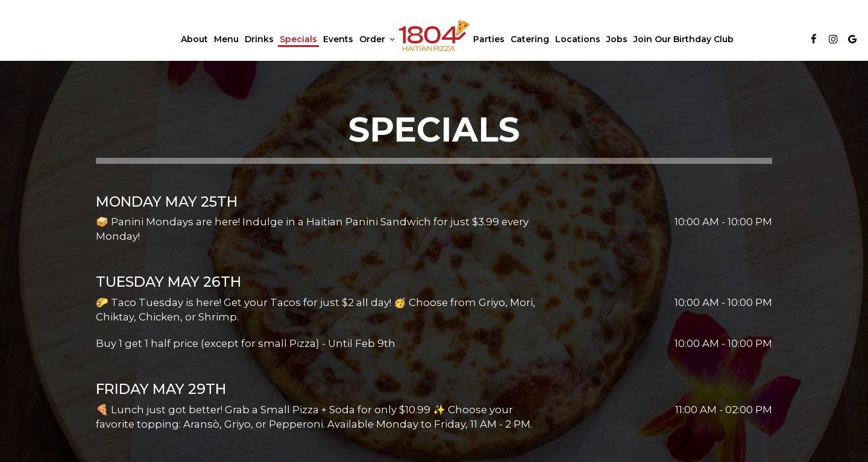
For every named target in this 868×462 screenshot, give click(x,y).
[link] (434, 36)
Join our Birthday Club (684, 39)
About (194, 39)
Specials (298, 39)
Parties (489, 39)
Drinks (259, 39)
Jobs (617, 39)
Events (338, 39)
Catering (530, 39)
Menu (226, 39)
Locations (578, 39)
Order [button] (377, 39)
